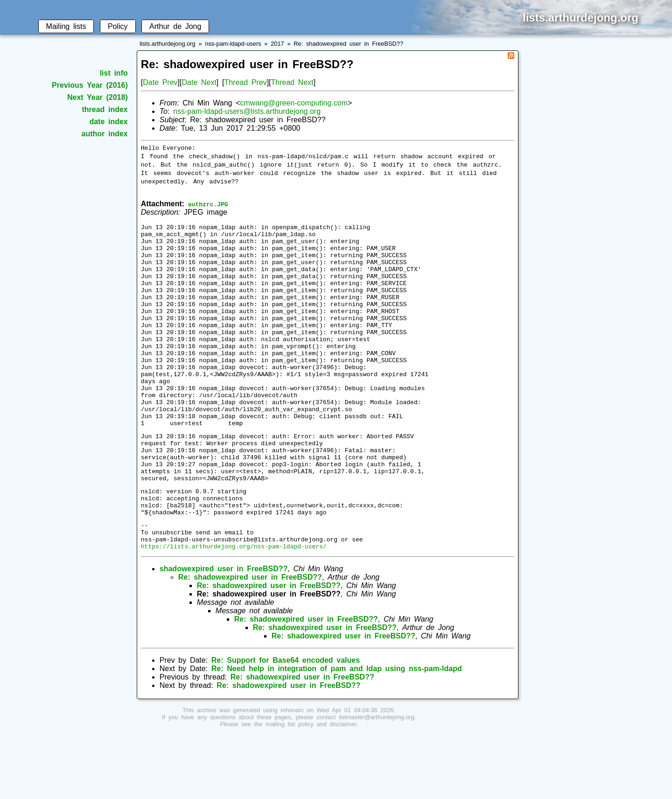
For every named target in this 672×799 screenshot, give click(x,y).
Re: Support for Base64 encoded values (286, 725)
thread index (105, 109)
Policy (118, 26)
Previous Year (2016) (90, 85)
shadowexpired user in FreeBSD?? (224, 633)
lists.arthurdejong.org (168, 44)
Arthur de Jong (175, 26)
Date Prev (160, 82)
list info (114, 73)
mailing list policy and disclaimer (311, 788)
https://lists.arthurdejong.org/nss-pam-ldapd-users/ (234, 610)
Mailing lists (66, 26)
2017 (277, 44)
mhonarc (292, 774)
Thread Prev (245, 82)
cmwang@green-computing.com (294, 103)
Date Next (199, 82)
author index (105, 134)
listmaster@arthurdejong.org (377, 781)
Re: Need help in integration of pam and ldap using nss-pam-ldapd (337, 733)
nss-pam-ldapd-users (233, 44)
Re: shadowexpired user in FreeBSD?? (348, 44)
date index (108, 122)
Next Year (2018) (98, 97)
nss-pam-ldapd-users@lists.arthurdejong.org (247, 111)
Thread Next (292, 82)
